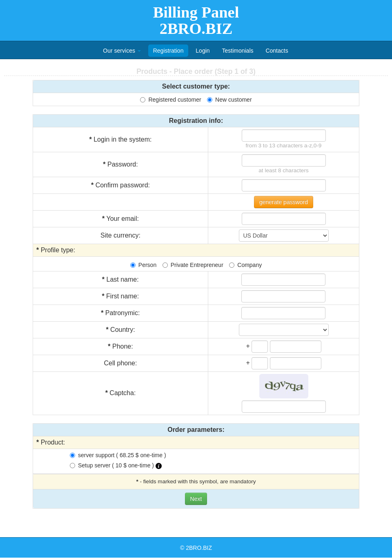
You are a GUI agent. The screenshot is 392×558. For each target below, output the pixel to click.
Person (143, 265)
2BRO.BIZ (199, 548)
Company (245, 265)
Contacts (277, 51)
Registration (168, 51)
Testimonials (237, 51)
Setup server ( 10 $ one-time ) (116, 466)
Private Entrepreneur (193, 265)
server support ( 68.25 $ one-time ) (118, 455)
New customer (229, 100)
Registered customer (170, 100)
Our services (122, 51)
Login (203, 51)
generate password (284, 202)
